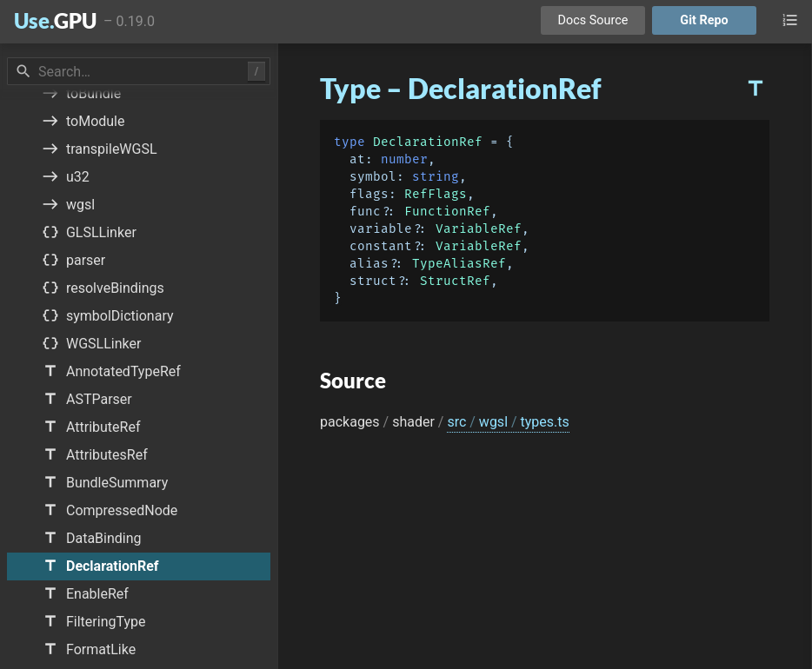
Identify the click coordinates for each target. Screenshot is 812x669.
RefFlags (436, 194)
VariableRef (479, 229)
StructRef (455, 281)
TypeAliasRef (459, 264)
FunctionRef (447, 212)
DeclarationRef (428, 142)
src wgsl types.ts (508, 422)
